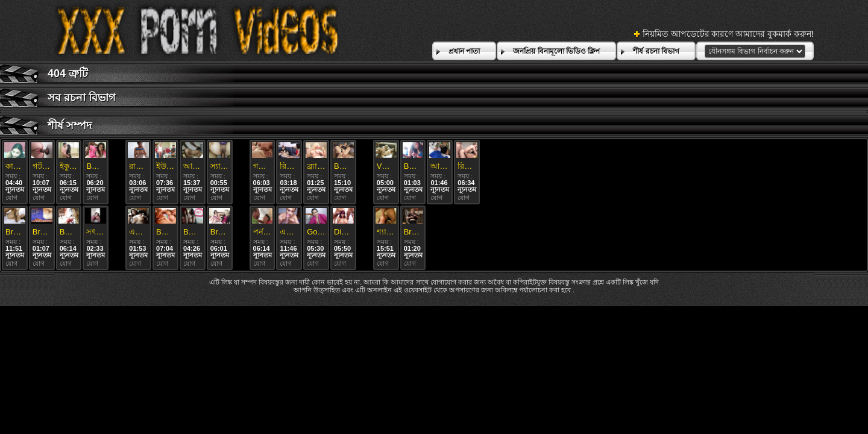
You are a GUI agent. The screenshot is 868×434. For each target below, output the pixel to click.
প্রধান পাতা (464, 51)
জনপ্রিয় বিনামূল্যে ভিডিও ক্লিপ (556, 51)
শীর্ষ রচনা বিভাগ (656, 51)
